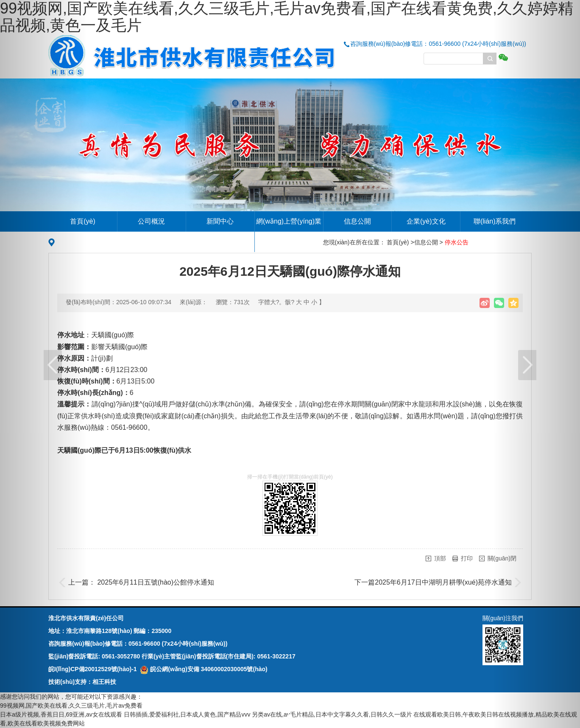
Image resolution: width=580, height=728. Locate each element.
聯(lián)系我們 (495, 221)
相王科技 (104, 682)
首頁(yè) (83, 221)
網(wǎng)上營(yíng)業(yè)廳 (289, 231)
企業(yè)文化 (426, 221)
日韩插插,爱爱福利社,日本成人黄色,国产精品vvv (187, 714)
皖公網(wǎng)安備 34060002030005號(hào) (204, 669)
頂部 (440, 558)
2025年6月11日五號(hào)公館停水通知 (156, 582)
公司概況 (151, 221)
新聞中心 (220, 221)
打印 (467, 558)
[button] (43, 364)
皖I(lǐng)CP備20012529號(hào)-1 (93, 669)
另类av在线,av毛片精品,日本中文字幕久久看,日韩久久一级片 (332, 714)
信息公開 (357, 221)
